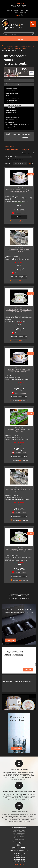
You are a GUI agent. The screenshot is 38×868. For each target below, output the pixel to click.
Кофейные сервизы (12, 93)
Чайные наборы (12, 100)
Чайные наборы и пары (27, 46)
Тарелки (8, 115)
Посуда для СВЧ (10, 127)
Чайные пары (7, 48)
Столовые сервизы (11, 88)
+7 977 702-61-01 (19, 853)
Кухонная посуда (19, 838)
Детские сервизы (11, 112)
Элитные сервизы (11, 122)
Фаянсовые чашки (14, 108)
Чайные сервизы (11, 91)
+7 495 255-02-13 (22, 5)
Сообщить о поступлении (19, 277)
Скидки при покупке (21, 213)
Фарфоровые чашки (20, 48)
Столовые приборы (19, 835)
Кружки (8, 96)
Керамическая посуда (19, 832)
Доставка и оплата (13, 11)
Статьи (16, 12)
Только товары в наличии (14, 159)
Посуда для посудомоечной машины (17, 125)
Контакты (23, 12)
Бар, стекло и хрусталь (19, 833)
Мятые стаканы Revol (12, 120)
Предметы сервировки (13, 117)
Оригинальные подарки (19, 841)
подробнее (10, 640)
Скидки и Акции (25, 11)
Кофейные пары (11, 110)
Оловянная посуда (19, 836)
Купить (19, 217)
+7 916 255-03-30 (19, 3)
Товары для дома (19, 839)
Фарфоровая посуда (12, 46)
